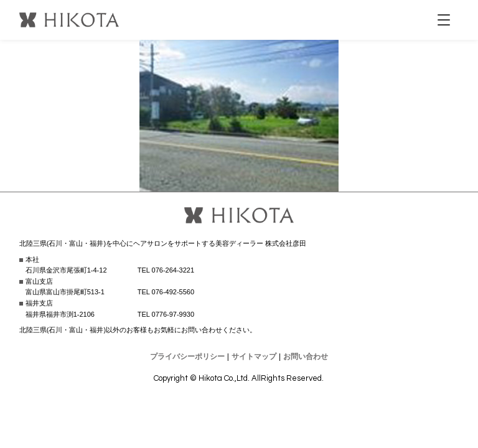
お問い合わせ (306, 357)
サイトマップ (254, 357)
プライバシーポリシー (187, 357)
